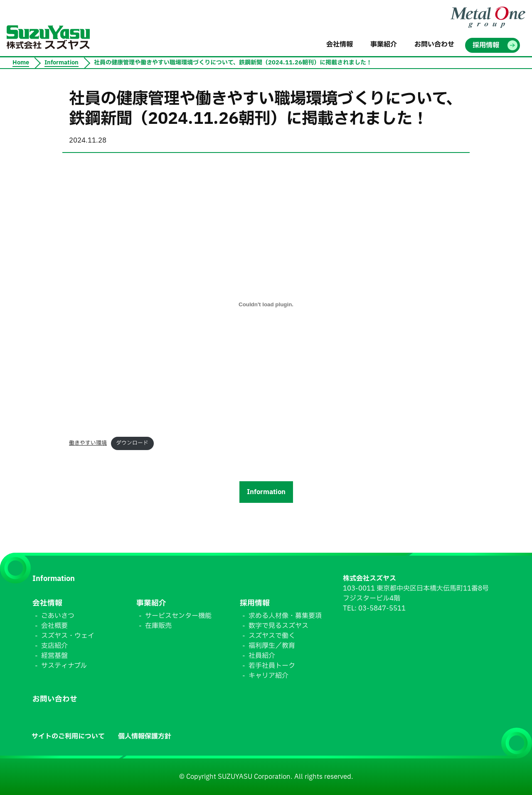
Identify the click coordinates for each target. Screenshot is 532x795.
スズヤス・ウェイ (68, 636)
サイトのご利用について (68, 736)
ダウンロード (132, 443)
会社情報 (47, 603)
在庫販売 (158, 626)
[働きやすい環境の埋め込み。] (266, 304)
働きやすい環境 (88, 443)
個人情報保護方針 (145, 736)
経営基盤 (54, 656)
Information (266, 492)
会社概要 (54, 626)
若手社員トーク (272, 666)
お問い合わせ (55, 699)
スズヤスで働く (272, 636)
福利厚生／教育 (272, 646)
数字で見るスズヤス (278, 626)
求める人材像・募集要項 (285, 616)
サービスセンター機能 (178, 616)
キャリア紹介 (268, 676)
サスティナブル (64, 666)
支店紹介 (54, 646)
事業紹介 (151, 603)
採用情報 (255, 603)
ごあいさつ (58, 616)
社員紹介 (262, 656)
